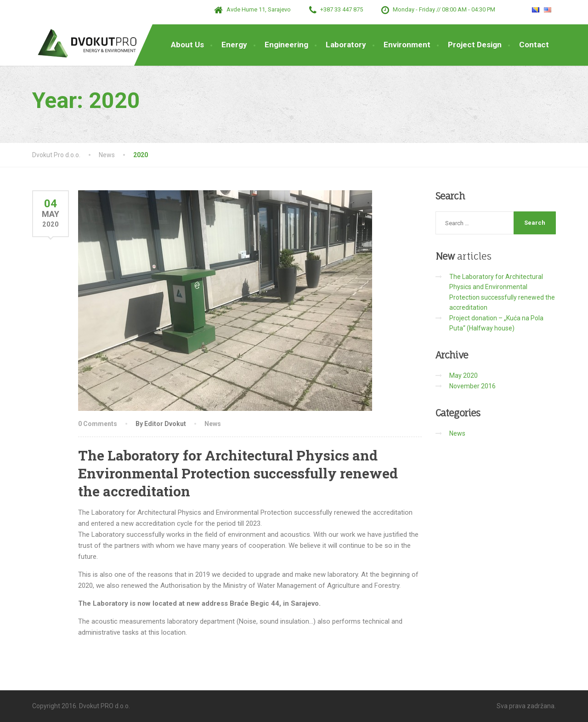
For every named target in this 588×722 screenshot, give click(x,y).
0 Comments (98, 424)
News (213, 424)
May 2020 (464, 375)
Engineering (286, 45)
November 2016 (472, 386)
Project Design (475, 45)
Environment (407, 45)
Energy (234, 45)
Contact (534, 45)
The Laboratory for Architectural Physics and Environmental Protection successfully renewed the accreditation (238, 473)
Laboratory (346, 45)
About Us (187, 45)
